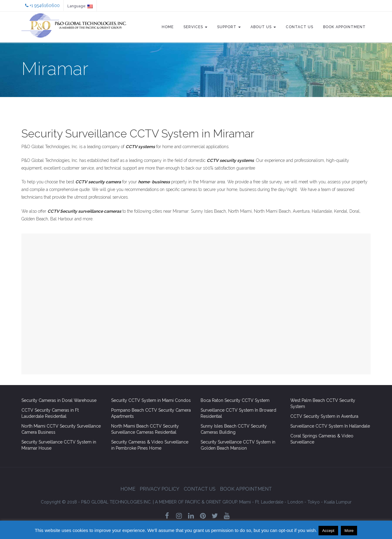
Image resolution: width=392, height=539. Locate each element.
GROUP (196, 502)
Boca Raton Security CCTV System (235, 400)
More (349, 531)
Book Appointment (344, 27)
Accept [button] (328, 531)
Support (229, 27)
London (295, 502)
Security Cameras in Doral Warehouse (59, 400)
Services (195, 27)
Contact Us (300, 27)
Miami (245, 502)
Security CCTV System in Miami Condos (151, 400)
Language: (80, 6)
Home (168, 27)
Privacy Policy (160, 489)
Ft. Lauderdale (269, 502)
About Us (263, 27)
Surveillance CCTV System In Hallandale (330, 426)
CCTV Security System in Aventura (324, 416)
